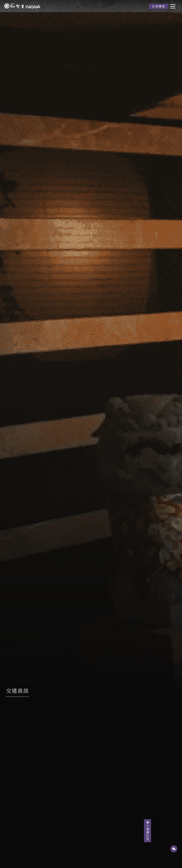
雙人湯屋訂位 (174, 831)
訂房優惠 (159, 6)
